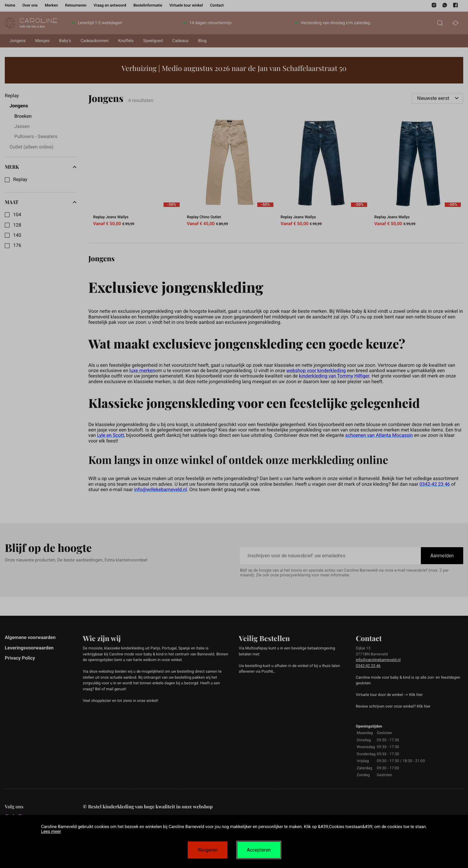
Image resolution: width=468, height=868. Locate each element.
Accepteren (259, 850)
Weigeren (208, 850)
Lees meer (51, 831)
